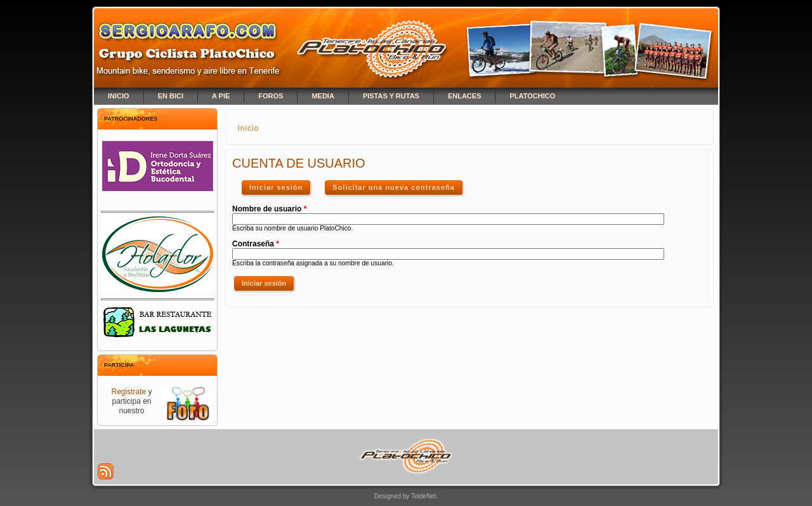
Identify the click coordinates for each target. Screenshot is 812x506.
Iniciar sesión (281, 185)
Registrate (128, 392)
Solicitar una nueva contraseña (394, 187)
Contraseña (256, 244)
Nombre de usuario (269, 209)
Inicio (248, 128)
